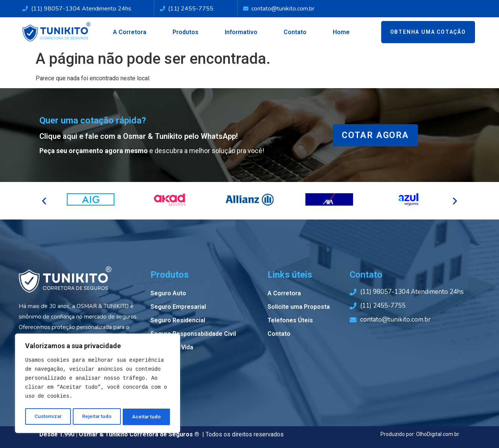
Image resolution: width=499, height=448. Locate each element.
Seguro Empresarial (178, 307)
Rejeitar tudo (97, 417)
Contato (295, 32)
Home (341, 32)
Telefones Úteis (290, 320)
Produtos (186, 32)
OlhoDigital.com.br (438, 434)
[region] (98, 384)
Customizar (48, 417)
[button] (44, 201)
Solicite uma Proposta (299, 307)
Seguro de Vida (172, 347)
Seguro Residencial (178, 320)
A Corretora (130, 32)
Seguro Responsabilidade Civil (193, 334)
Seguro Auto (168, 293)
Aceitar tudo (147, 417)
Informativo (241, 32)
